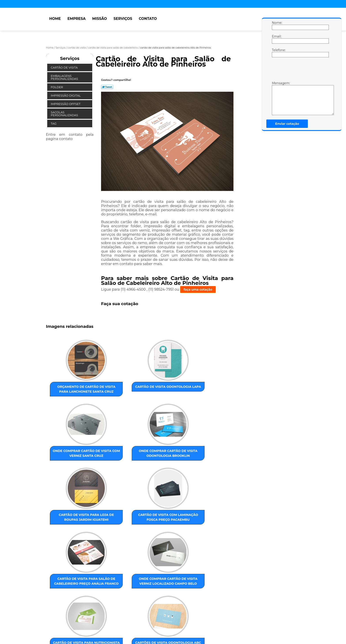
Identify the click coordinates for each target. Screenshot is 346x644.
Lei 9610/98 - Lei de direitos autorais (107, 607)
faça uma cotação (198, 289)
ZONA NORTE (95, 581)
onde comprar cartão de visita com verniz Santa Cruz (158, 391)
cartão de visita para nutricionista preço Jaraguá (68, 541)
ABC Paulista (155, 581)
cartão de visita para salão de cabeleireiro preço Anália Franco (158, 468)
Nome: (276, 25)
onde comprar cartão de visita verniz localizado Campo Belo (202, 468)
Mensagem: (276, 98)
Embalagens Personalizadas (65, 77)
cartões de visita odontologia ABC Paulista (113, 541)
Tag (54, 123)
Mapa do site (130, 623)
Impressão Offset (66, 104)
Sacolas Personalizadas (65, 114)
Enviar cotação (287, 124)
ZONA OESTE (116, 581)
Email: (276, 39)
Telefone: (276, 53)
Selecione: (54, 581)
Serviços (123, 19)
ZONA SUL (136, 581)
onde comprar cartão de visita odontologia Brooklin (202, 391)
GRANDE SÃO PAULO (194, 581)
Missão (100, 19)
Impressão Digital (66, 95)
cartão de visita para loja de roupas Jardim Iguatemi (68, 466)
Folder (57, 87)
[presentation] (300, 70)
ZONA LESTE (73, 581)
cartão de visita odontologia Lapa (113, 388)
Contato (148, 19)
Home (55, 19)
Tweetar (107, 87)
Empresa (76, 19)
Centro (172, 581)
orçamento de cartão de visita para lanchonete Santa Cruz (68, 393)
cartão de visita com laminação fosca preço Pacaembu (113, 466)
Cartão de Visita (65, 67)
